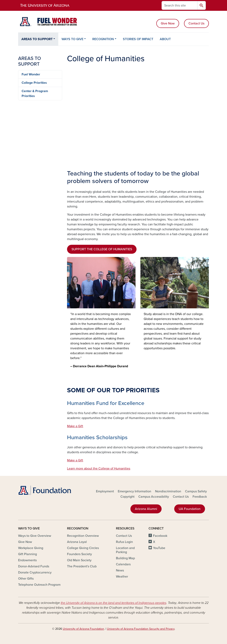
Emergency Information (134, 491)
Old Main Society (79, 560)
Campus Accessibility (154, 497)
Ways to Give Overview (35, 536)
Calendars (123, 564)
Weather (122, 577)
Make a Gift (75, 426)
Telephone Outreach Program (39, 585)
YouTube (159, 548)
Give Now (168, 23)
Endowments (27, 560)
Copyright (127, 497)
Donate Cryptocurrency (35, 572)
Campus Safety (196, 491)
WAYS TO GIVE (72, 39)
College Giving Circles (83, 548)
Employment (105, 491)
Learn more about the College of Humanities (99, 469)
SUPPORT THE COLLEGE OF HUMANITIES (102, 249)
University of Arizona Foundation (83, 629)
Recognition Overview (83, 536)
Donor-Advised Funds (34, 566)
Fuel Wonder (31, 74)
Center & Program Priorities (35, 94)
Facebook (160, 536)
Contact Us (196, 23)
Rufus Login (124, 542)
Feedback (200, 497)
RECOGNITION (103, 39)
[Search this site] (180, 5)
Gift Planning (28, 554)
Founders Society (79, 554)
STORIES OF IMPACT (138, 39)
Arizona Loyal (77, 542)
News (120, 570)
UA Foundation (190, 509)
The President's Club (82, 566)
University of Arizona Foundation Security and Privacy (141, 629)
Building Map (125, 558)
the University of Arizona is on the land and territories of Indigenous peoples (113, 603)
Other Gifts (26, 579)
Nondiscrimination (168, 491)
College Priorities (34, 83)
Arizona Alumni (146, 509)
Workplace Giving (31, 548)
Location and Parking (125, 550)
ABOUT (165, 39)
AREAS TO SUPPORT (37, 39)
